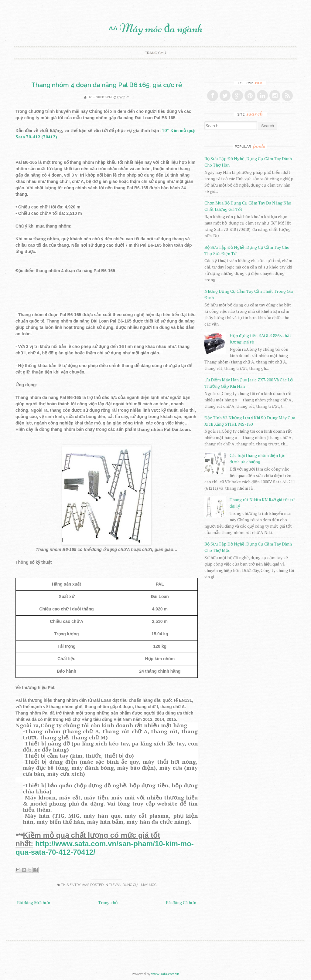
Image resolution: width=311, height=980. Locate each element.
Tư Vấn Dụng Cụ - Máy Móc (133, 885)
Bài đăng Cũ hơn (181, 902)
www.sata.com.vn (165, 974)
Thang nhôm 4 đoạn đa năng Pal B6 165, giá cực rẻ (107, 85)
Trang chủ (155, 53)
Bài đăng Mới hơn (34, 902)
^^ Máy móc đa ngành (155, 28)
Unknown (102, 97)
